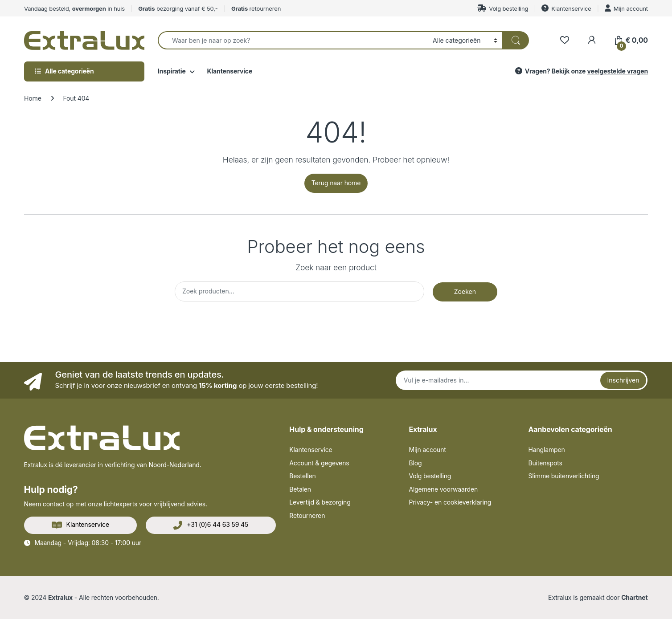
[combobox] (293, 40)
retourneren (256, 8)
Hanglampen (546, 450)
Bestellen (302, 476)
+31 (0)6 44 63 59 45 (211, 525)
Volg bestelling (503, 8)
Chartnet (634, 597)
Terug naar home (336, 183)
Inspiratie (172, 71)
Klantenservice (566, 8)
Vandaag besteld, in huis (74, 8)
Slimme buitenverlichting (563, 476)
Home (33, 98)
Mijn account (626, 8)
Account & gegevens (319, 463)
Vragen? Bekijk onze (581, 71)
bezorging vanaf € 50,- (178, 8)
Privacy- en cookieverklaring (450, 502)
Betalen (300, 489)
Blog (415, 463)
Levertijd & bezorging (320, 502)
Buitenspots (545, 463)
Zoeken (465, 291)
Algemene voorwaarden (443, 489)
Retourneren (307, 515)
